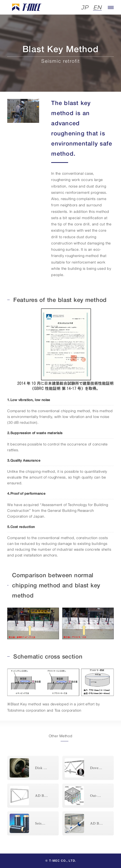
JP (85, 8)
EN (97, 8)
